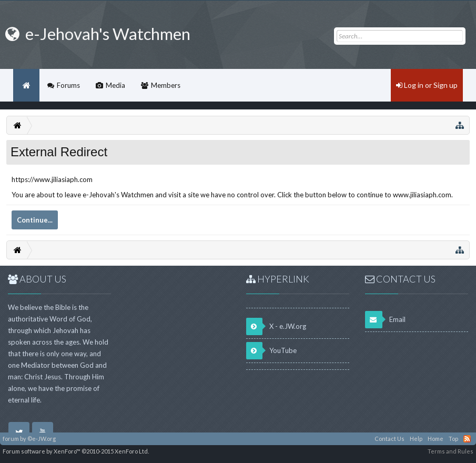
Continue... (35, 220)
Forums (68, 85)
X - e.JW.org (276, 326)
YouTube (271, 351)
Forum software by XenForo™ (76, 451)
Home (26, 85)
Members (166, 85)
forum (11, 439)
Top (453, 439)
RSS (467, 439)
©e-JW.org (42, 439)
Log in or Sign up (427, 85)
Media (115, 85)
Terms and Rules (450, 451)
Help (416, 439)
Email (385, 320)
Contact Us (389, 439)
